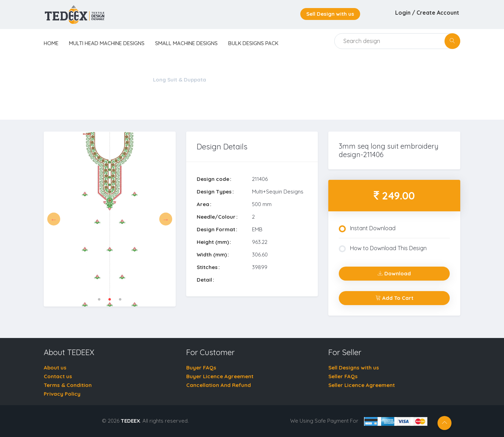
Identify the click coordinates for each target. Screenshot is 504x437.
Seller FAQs (343, 376)
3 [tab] (120, 299)
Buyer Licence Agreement (220, 376)
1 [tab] (99, 299)
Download (394, 273)
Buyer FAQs (201, 368)
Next (166, 219)
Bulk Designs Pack (253, 43)
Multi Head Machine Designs (107, 43)
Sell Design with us (330, 14)
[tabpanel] (110, 219)
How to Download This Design (383, 248)
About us (55, 368)
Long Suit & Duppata (180, 80)
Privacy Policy (62, 394)
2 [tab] (110, 299)
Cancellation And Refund (219, 385)
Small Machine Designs (186, 43)
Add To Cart (394, 298)
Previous (54, 219)
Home (51, 80)
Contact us (58, 376)
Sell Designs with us (354, 368)
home (51, 43)
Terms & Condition (68, 385)
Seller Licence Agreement (362, 385)
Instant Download (367, 228)
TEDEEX (130, 421)
